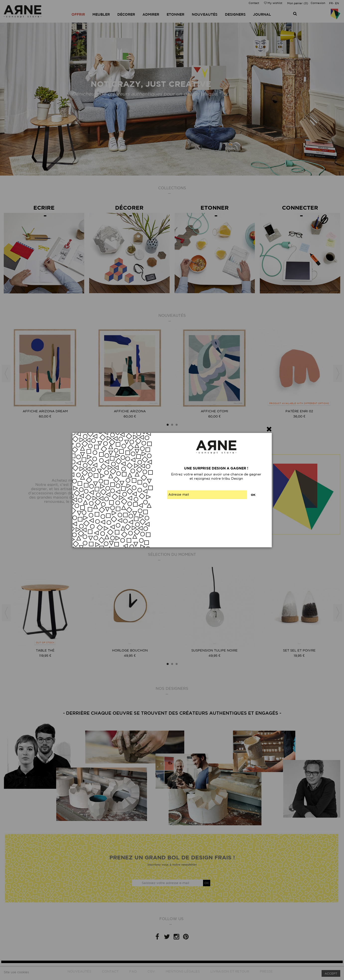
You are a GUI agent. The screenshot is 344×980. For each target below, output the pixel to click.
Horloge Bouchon (130, 650)
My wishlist (273, 3)
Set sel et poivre (299, 650)
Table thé (45, 650)
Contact (254, 3)
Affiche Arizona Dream (45, 411)
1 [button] (168, 425)
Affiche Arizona (130, 411)
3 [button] (177, 425)
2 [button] (172, 425)
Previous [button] (6, 373)
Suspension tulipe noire (214, 650)
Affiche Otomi (214, 411)
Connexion (318, 3)
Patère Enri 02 (299, 411)
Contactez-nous (129, 512)
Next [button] (338, 373)
